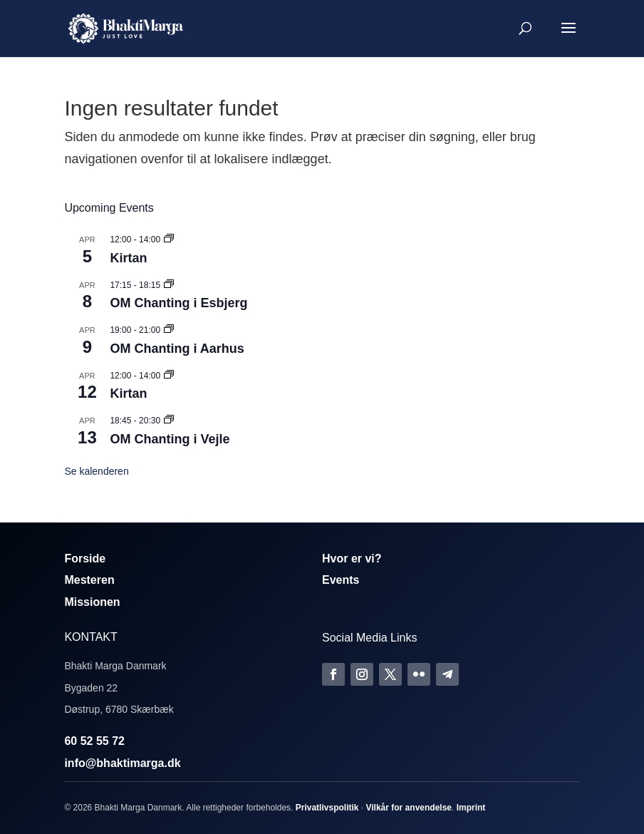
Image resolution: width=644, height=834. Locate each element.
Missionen (92, 602)
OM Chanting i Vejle (170, 439)
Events (341, 580)
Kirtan (128, 258)
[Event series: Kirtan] (169, 240)
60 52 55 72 (94, 741)
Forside (85, 558)
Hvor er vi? (352, 558)
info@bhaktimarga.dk (122, 763)
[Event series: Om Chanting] (169, 285)
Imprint (471, 808)
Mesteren (89, 580)
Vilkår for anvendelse (409, 808)
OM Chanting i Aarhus (177, 349)
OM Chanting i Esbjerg (178, 303)
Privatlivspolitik (327, 808)
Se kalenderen (96, 471)
